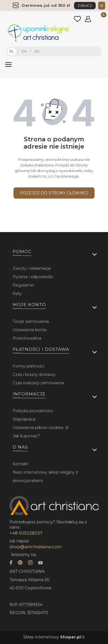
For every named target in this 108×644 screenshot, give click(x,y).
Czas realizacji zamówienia (38, 383)
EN (24, 51)
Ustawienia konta (29, 330)
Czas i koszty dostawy (34, 375)
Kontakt (20, 464)
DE (37, 51)
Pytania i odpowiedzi (33, 277)
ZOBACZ (85, 6)
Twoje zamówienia (31, 321)
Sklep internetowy (52, 637)
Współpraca (24, 419)
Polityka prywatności (33, 411)
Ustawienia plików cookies (39, 428)
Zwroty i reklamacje (32, 268)
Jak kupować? (26, 436)
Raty (17, 294)
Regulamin (23, 285)
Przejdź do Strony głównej (54, 193)
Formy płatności (28, 366)
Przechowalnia (27, 338)
